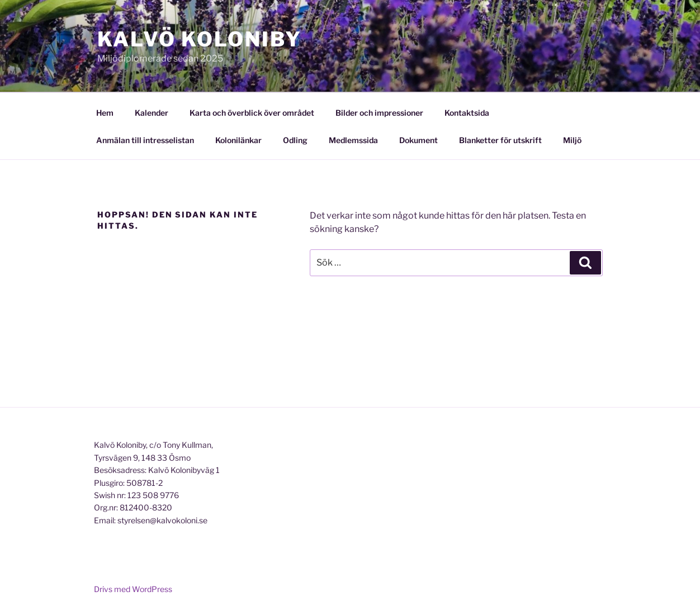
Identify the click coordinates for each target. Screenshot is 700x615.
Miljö (572, 140)
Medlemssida (353, 140)
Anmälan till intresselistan (145, 140)
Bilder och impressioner (379, 113)
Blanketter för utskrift (500, 140)
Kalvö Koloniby (200, 39)
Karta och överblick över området (252, 113)
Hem (105, 113)
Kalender (152, 113)
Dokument (418, 140)
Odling (295, 140)
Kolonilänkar (238, 140)
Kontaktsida (467, 113)
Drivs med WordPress (133, 589)
